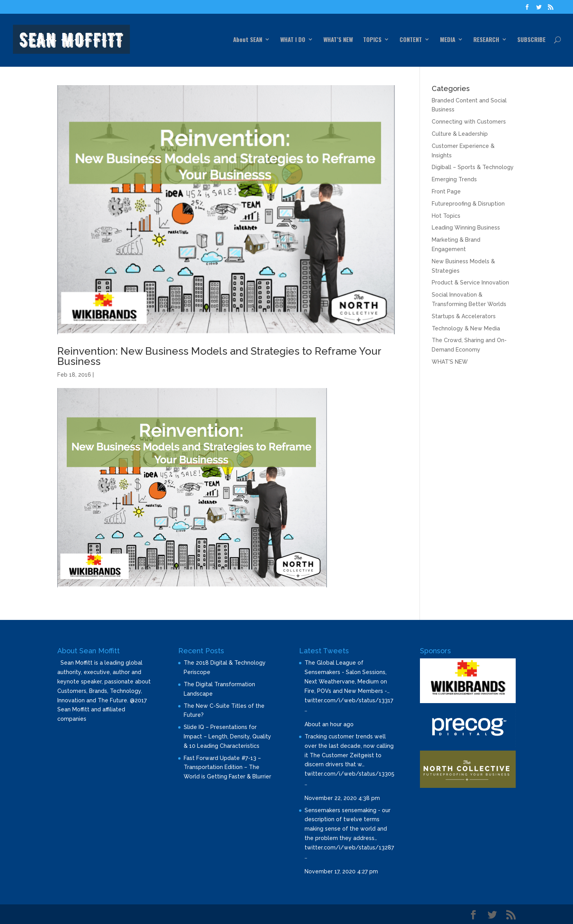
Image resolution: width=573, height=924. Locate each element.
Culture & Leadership (460, 134)
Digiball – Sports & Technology (473, 167)
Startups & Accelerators (464, 316)
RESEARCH (486, 40)
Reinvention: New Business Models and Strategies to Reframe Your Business (219, 356)
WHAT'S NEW (450, 362)
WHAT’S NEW (338, 40)
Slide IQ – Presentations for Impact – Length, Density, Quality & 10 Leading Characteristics (227, 736)
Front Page (446, 191)
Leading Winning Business (466, 228)
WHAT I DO (293, 40)
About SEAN (248, 40)
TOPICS (372, 40)
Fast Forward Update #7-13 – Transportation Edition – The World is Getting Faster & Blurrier (227, 767)
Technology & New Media (466, 328)
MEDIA (448, 40)
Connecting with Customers (469, 122)
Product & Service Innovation (470, 282)
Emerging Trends (454, 179)
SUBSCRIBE (531, 40)
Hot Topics (446, 216)
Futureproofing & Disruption (468, 204)
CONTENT (411, 40)
